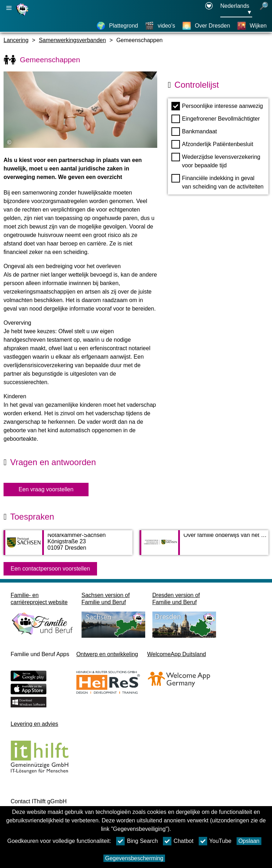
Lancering (16, 40)
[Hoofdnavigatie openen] (9, 8)
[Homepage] (23, 15)
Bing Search (137, 841)
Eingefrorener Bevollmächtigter (216, 119)
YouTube (215, 841)
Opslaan (249, 841)
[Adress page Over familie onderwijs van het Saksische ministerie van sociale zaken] (204, 546)
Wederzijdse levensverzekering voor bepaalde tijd (216, 161)
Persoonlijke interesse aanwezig (217, 106)
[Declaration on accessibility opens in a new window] (209, 10)
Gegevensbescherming (134, 858)
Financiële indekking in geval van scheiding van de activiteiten (217, 182)
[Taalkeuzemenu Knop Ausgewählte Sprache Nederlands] (236, 10)
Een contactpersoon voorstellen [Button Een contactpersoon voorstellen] (50, 569)
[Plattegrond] (117, 26)
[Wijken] (252, 26)
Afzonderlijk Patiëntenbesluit (212, 144)
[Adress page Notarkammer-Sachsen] (68, 546)
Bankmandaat (194, 132)
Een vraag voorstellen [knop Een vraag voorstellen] (46, 489)
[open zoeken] (264, 10)
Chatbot (178, 841)
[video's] (160, 26)
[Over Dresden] (206, 26)
